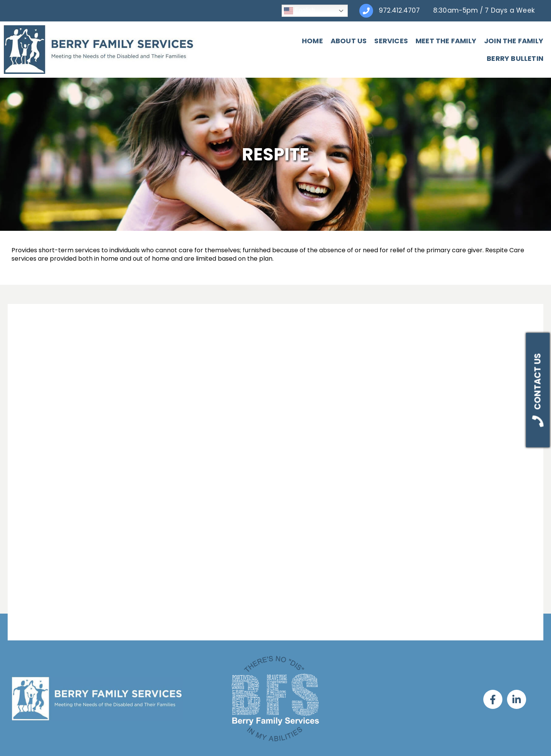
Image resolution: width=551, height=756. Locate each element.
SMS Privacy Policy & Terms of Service (276, 742)
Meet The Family (382, 38)
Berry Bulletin (515, 38)
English (299, 11)
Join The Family (449, 38)
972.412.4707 (399, 10)
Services (327, 38)
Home (248, 38)
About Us (284, 38)
